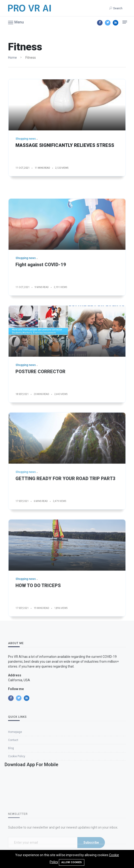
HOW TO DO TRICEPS (38, 617)
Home (12, 58)
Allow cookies (72, 862)
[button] (16, 22)
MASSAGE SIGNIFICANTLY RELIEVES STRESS (65, 145)
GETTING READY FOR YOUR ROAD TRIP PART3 (65, 510)
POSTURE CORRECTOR (40, 403)
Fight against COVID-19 (41, 297)
